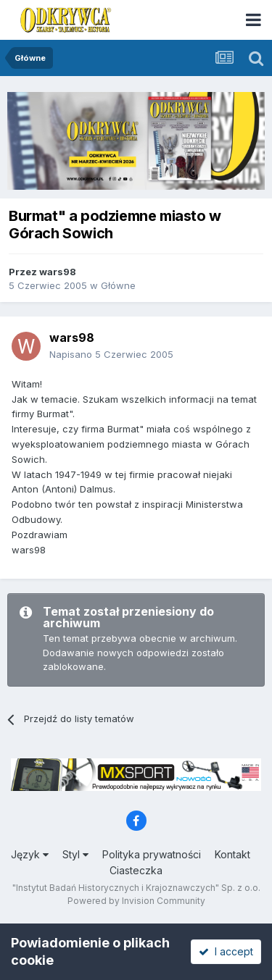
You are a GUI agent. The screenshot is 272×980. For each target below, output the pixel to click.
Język (30, 854)
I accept (226, 951)
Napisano (111, 354)
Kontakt (232, 854)
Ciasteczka (136, 870)
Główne (118, 285)
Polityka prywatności (152, 854)
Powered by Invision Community (136, 901)
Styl (75, 854)
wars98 (58, 272)
